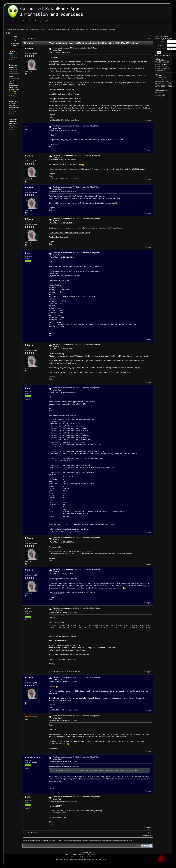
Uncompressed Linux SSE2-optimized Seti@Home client (69, 233)
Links (120, 69)
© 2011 (89, 857)
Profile (15, 45)
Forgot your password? (162, 56)
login (163, 39)
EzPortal (92, 853)
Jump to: (139, 846)
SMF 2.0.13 (69, 855)
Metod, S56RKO (34, 757)
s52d (29, 253)
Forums (15, 38)
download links (57, 593)
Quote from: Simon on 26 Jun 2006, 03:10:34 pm (64, 766)
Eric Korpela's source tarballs (79, 71)
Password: (160, 45)
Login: (162, 42)
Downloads (15, 44)
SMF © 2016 (77, 855)
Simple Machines (87, 855)
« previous (145, 36)
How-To (139, 69)
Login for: (161, 49)
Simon (30, 48)
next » (151, 36)
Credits (94, 855)
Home (15, 36)
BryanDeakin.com (82, 857)
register (169, 39)
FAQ (14, 40)
